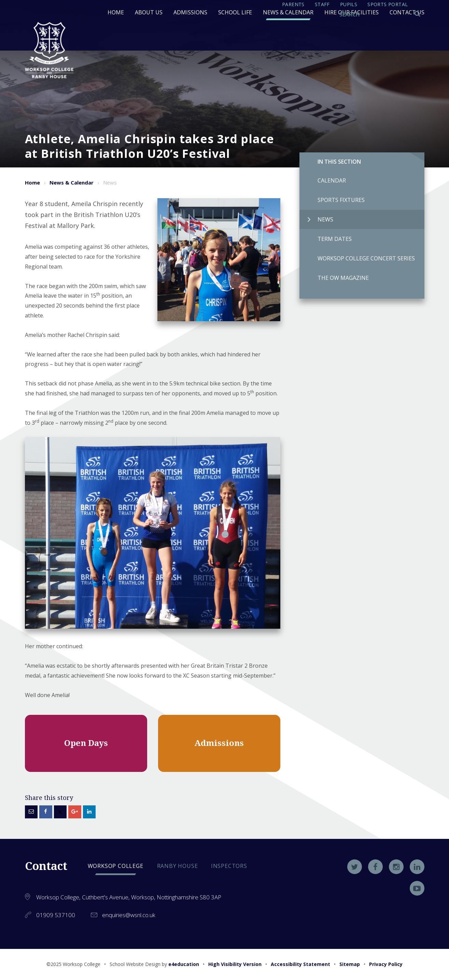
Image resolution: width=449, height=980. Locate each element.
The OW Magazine (334, 278)
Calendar (323, 180)
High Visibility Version (235, 964)
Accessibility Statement (300, 964)
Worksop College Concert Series (357, 258)
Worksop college (116, 866)
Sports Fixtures (332, 200)
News (320, 219)
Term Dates (326, 239)
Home (32, 182)
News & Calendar (72, 182)
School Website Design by (154, 964)
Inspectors (229, 866)
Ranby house (178, 866)
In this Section (339, 162)
